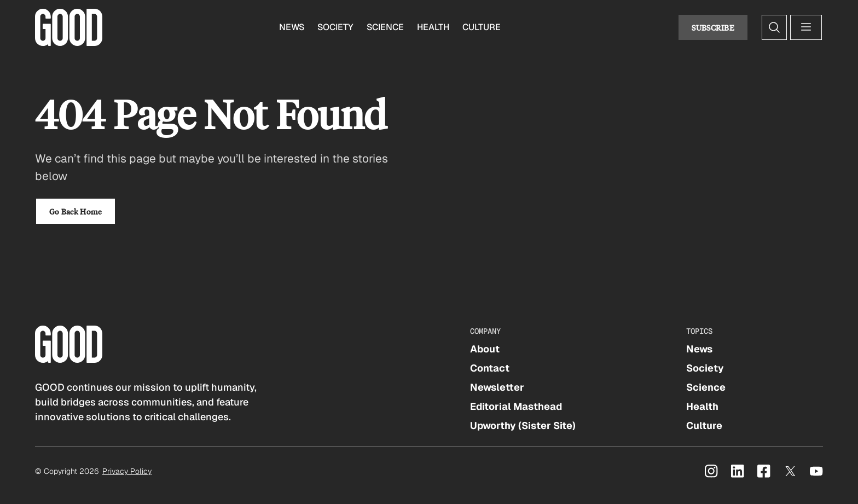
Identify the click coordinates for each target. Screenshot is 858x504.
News (292, 27)
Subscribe (713, 27)
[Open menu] (806, 27)
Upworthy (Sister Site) (523, 425)
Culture (482, 27)
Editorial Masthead (516, 406)
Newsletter (497, 387)
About (485, 349)
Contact (490, 368)
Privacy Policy (127, 471)
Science (385, 27)
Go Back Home (76, 211)
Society (335, 27)
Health (433, 27)
